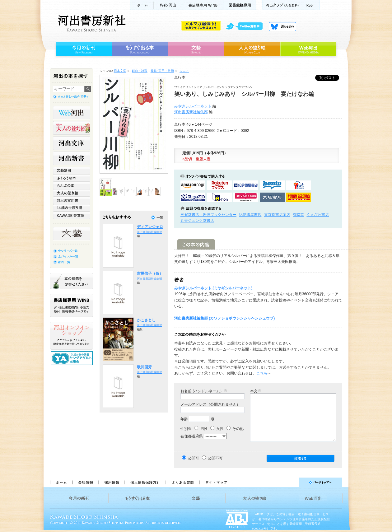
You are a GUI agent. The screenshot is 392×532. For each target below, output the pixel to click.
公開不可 (215, 458)
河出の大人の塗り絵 (72, 128)
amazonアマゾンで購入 (193, 185)
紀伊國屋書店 (250, 215)
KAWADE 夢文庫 (72, 215)
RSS (310, 5)
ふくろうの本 (72, 178)
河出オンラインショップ (72, 336)
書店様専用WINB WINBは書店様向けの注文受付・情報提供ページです (72, 305)
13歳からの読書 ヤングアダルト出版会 (72, 358)
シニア (184, 71)
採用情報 (111, 482)
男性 (201, 429)
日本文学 (120, 71)
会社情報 (85, 482)
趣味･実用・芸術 (162, 71)
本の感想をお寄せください (72, 281)
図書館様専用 (240, 5)
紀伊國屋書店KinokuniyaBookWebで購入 (246, 185)
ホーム (142, 5)
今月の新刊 (83, 49)
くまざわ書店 (318, 215)
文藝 (196, 49)
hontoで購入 (272, 185)
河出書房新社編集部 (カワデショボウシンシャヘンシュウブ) (224, 318)
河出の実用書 (72, 200)
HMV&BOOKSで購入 (246, 197)
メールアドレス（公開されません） (210, 404)
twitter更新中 (246, 26)
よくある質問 (182, 482)
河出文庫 (72, 143)
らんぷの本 (72, 185)
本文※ (256, 391)
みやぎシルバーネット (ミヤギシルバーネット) (213, 288)
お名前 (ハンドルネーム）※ (204, 391)
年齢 (184, 419)
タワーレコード (299, 197)
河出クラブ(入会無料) (282, 5)
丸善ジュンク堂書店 (197, 221)
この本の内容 (196, 244)
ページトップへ (290, 482)
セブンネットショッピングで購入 (299, 185)
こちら (262, 373)
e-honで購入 (219, 197)
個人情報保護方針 (145, 482)
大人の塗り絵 (252, 49)
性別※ (186, 429)
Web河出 (168, 5)
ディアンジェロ (150, 227)
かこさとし (146, 320)
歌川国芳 (144, 367)
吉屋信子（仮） (150, 273)
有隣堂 (298, 215)
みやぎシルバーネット (193, 106)
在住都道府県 (192, 436)
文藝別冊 (72, 170)
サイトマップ (216, 482)
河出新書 (72, 158)
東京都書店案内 (277, 215)
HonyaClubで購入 (193, 197)
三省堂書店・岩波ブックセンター (208, 215)
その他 (235, 429)
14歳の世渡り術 (72, 208)
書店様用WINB (204, 5)
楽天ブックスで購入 (219, 185)
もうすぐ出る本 (140, 49)
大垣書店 (272, 197)
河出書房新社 (91, 23)
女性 (217, 429)
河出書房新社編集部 (191, 112)
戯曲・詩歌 (140, 71)
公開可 (194, 458)
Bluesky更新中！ (282, 26)
